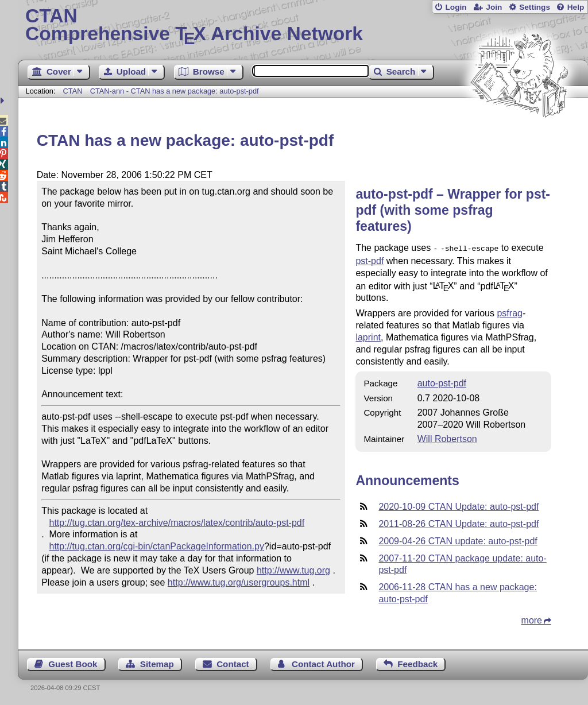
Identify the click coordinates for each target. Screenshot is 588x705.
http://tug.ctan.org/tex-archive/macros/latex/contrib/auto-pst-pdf (177, 523)
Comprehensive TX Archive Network (303, 26)
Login (456, 7)
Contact (233, 663)
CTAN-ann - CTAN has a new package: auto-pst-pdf (175, 91)
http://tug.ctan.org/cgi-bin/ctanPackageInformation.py (157, 546)
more (532, 619)
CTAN (73, 91)
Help (576, 7)
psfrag (509, 312)
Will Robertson (447, 438)
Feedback (417, 663)
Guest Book (73, 663)
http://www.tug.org (293, 570)
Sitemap (157, 663)
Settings (535, 7)
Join (494, 7)
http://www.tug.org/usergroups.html (239, 582)
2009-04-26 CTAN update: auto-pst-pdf (458, 540)
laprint (368, 336)
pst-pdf (370, 260)
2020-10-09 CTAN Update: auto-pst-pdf (459, 505)
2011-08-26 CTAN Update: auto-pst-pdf (459, 523)
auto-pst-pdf (442, 382)
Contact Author (323, 663)
